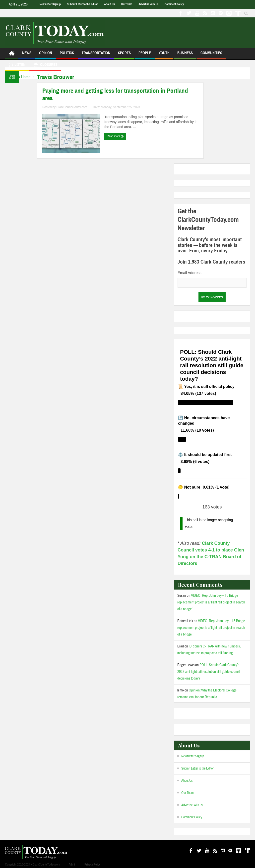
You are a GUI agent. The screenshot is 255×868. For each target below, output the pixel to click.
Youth (164, 55)
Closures (45, 65)
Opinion (46, 55)
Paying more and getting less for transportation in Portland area (120, 94)
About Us (109, 4)
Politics (67, 55)
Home (28, 77)
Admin (72, 865)
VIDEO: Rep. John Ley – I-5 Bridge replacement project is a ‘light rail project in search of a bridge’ (211, 602)
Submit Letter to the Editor (82, 4)
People (145, 55)
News (27, 55)
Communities (211, 55)
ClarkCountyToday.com (77, 107)
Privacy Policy (92, 865)
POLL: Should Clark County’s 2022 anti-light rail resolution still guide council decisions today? (209, 672)
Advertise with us (148, 4)
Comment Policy (174, 4)
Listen (17, 65)
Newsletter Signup (50, 4)
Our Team (127, 4)
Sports (124, 55)
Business (185, 55)
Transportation (96, 55)
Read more (120, 136)
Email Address (190, 273)
